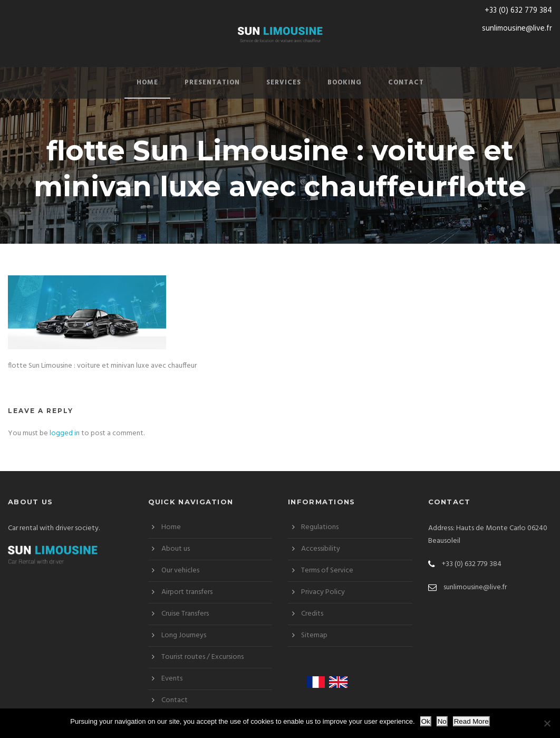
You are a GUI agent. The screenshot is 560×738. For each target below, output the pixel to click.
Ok (426, 721)
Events (172, 679)
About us (176, 549)
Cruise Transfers (185, 614)
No (442, 721)
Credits (312, 614)
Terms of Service (327, 571)
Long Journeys (184, 635)
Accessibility (321, 549)
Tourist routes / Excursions (202, 657)
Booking (345, 83)
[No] (547, 723)
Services (284, 83)
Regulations (320, 527)
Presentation (212, 83)
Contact (406, 83)
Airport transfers (187, 592)
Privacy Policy (323, 592)
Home (147, 83)
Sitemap (314, 635)
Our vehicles (180, 571)
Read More (471, 721)
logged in (65, 433)
